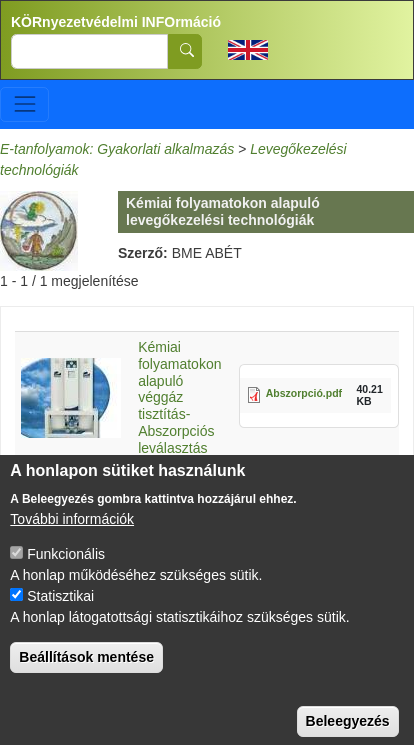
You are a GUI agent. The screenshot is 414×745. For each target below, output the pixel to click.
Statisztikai (60, 614)
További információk (72, 537)
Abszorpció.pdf (304, 393)
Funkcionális (66, 572)
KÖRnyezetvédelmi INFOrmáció (116, 22)
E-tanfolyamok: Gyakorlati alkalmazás (117, 149)
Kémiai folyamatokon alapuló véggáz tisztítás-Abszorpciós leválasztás (179, 397)
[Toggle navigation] (24, 104)
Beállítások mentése (86, 675)
